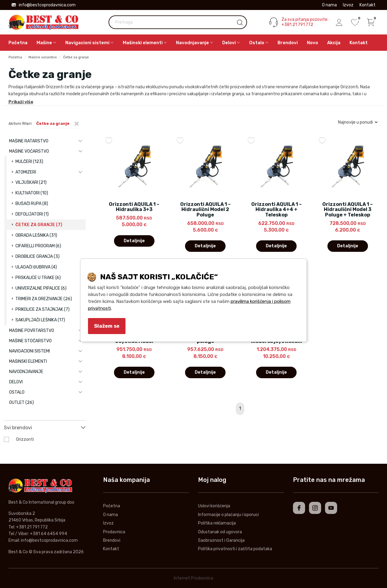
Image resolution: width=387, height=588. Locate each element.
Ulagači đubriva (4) (36, 267)
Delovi (16, 382)
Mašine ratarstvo (29, 141)
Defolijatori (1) (32, 214)
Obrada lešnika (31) (36, 235)
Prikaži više (21, 102)
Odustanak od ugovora (220, 532)
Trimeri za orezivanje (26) (44, 299)
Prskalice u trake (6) (38, 278)
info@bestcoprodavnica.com (44, 5)
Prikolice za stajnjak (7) (42, 309)
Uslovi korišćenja (214, 506)
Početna (18, 43)
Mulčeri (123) (29, 162)
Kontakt (367, 5)
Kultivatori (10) (32, 193)
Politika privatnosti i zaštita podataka (235, 549)
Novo (312, 43)
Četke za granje (76, 57)
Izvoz (348, 5)
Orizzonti (25, 439)
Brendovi (288, 43)
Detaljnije (134, 241)
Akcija (334, 43)
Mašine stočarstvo (30, 341)
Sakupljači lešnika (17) (40, 320)
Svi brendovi (18, 428)
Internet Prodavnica (193, 578)
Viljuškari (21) (31, 182)
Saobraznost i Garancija (221, 540)
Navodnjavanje (26, 372)
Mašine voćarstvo (43, 57)
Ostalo (17, 392)
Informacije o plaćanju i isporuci (228, 515)
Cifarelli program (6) (38, 246)
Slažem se (107, 326)
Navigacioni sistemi (29, 351)
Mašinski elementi (28, 361)
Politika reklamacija (217, 523)
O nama (329, 5)
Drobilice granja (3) (37, 257)
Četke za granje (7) (39, 225)
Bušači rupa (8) (32, 204)
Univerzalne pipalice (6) (41, 288)
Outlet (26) (21, 403)
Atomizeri (26, 172)
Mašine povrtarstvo (32, 331)
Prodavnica (114, 532)
